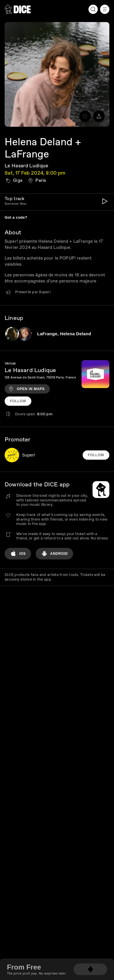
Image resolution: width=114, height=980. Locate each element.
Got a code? (16, 217)
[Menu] (105, 9)
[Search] (93, 9)
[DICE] (18, 9)
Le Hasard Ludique (27, 166)
